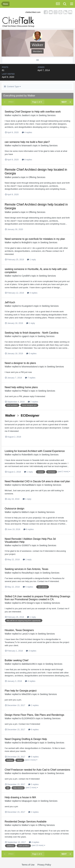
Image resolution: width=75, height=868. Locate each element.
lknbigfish (26, 242)
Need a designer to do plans (20, 363)
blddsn (25, 512)
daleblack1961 (29, 664)
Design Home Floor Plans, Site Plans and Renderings (34, 715)
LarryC (25, 634)
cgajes (25, 336)
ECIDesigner (30, 415)
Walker (8, 115)
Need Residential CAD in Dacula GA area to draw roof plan (37, 481)
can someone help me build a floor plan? (27, 142)
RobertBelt (27, 455)
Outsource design (14, 509)
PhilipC (25, 391)
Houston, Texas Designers (19, 630)
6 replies (29, 529)
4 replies (27, 132)
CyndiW (25, 276)
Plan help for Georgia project (21, 691)
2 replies (33, 705)
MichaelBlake (28, 485)
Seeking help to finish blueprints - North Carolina (31, 333)
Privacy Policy (44, 865)
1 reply (31, 260)
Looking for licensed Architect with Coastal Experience (35, 451)
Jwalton (25, 115)
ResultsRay (27, 573)
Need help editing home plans (21, 387)
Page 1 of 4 (37, 102)
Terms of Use (28, 865)
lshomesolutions (29, 367)
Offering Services (37, 177)
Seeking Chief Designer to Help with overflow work (33, 112)
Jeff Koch (10, 302)
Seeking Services (47, 115)
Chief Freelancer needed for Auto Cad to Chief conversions (37, 770)
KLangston (27, 306)
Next (64, 102)
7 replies (30, 378)
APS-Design (27, 603)
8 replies (27, 160)
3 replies (31, 353)
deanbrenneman (30, 773)
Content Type (12, 87)
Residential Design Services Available (26, 822)
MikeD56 (26, 694)
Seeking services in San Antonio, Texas (26, 569)
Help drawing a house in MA (20, 797)
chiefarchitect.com (33, 12)
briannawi (26, 146)
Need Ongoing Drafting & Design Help (26, 739)
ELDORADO (28, 718)
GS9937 (26, 545)
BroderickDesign (30, 743)
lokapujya (26, 801)
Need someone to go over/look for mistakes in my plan (35, 239)
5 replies (28, 587)
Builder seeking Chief (16, 660)
